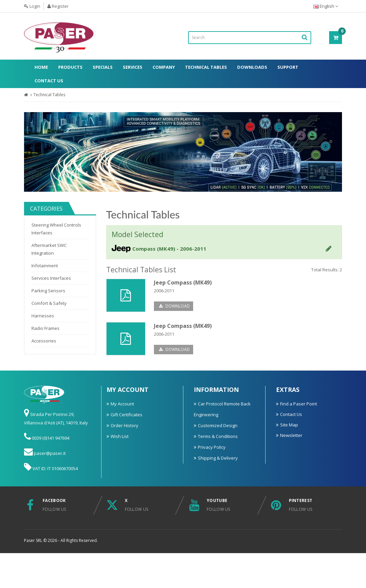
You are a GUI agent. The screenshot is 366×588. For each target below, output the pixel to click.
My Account (122, 404)
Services (133, 67)
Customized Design (218, 425)
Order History (124, 425)
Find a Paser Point (299, 404)
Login (32, 6)
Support (288, 67)
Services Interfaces (51, 278)
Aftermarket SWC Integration (49, 249)
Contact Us (49, 81)
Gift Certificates (127, 415)
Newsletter (291, 435)
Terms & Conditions (218, 436)
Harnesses (43, 316)
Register (58, 6)
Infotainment (45, 266)
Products (70, 67)
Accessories (44, 341)
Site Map (289, 425)
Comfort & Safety (49, 303)
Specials (103, 67)
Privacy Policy (212, 447)
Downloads (252, 67)
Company (164, 67)
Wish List (120, 436)
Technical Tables (206, 67)
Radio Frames (45, 328)
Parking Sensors (48, 291)
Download (174, 306)
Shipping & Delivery (218, 458)
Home (41, 67)
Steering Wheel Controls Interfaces (56, 229)
